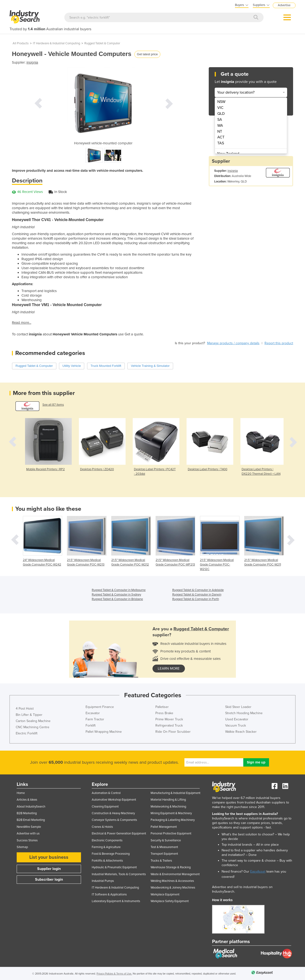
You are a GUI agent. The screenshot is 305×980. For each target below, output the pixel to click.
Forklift (91, 725)
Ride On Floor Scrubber (173, 732)
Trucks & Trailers (161, 861)
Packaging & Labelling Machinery (173, 820)
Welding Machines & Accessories (172, 881)
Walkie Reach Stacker (241, 732)
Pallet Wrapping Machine (104, 732)
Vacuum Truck (236, 725)
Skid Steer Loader (238, 707)
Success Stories (27, 840)
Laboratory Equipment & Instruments (116, 901)
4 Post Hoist (25, 709)
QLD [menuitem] (221, 114)
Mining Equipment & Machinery (171, 813)
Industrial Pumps (103, 881)
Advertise (284, 5)
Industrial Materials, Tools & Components (119, 874)
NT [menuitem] (220, 131)
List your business (49, 857)
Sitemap (22, 847)
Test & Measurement (164, 847)
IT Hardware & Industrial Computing (56, 43)
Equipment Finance (100, 707)
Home (21, 793)
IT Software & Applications (109, 894)
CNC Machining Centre (33, 727)
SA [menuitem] (220, 120)
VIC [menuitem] (220, 108)
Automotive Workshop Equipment (114, 800)
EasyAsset (258, 871)
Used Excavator (237, 719)
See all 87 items (53, 405)
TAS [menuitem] (221, 143)
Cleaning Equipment (105, 807)
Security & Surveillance (166, 840)
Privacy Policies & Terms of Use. (114, 974)
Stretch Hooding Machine (244, 713)
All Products (21, 43)
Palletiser (162, 707)
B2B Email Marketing (31, 820)
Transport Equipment (164, 854)
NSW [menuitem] (221, 102)
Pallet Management (164, 827)
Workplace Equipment (165, 894)
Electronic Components (107, 840)
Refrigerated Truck (169, 725)
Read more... (22, 323)
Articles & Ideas (27, 800)
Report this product (279, 343)
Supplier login (49, 869)
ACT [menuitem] (221, 137)
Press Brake (164, 713)
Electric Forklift (27, 733)
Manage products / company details (233, 343)
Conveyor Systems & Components (114, 820)
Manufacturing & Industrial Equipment (175, 793)
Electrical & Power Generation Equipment (119, 834)
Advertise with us (28, 834)
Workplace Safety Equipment (170, 901)
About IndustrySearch (31, 807)
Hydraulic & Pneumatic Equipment (114, 867)
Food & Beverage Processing (111, 854)
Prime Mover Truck (169, 719)
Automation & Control (106, 793)
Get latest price (147, 54)
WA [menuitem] (220, 126)
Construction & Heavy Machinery (113, 813)
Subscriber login (49, 879)
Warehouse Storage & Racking (171, 867)
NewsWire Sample (29, 827)
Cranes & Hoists (102, 827)
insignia (32, 62)
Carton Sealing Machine (33, 721)
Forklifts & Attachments (107, 861)
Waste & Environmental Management (175, 874)
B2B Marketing (27, 813)
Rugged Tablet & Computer (102, 43)
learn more (169, 668)
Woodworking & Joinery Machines (173, 888)
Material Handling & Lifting (168, 800)
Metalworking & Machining (168, 807)
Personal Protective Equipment (171, 834)
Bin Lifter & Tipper (29, 715)
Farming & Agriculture (106, 847)
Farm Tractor (95, 719)
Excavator (93, 713)
